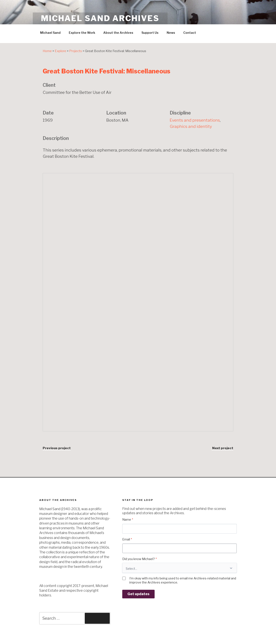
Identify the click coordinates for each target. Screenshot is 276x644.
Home (47, 51)
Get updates (138, 594)
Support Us (150, 33)
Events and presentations (195, 120)
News (171, 33)
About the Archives (118, 33)
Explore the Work (82, 33)
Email (127, 539)
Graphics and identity (191, 126)
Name (128, 519)
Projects (76, 51)
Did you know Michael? (140, 559)
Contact (190, 33)
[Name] (180, 529)
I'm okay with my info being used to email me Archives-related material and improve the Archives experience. (183, 580)
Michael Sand (50, 33)
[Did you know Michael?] (180, 568)
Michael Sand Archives (100, 18)
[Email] (180, 548)
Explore (60, 51)
